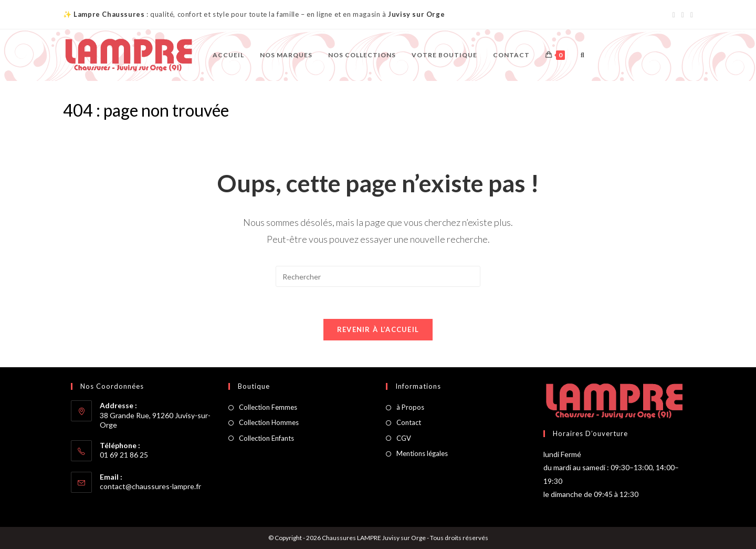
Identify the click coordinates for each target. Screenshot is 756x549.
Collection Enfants (266, 438)
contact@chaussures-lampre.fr (150, 486)
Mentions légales (422, 453)
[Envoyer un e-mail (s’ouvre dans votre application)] (690, 15)
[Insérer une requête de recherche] (378, 276)
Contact (409, 422)
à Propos (410, 407)
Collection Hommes (269, 422)
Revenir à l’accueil (378, 329)
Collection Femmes (268, 407)
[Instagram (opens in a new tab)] (683, 15)
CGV (404, 438)
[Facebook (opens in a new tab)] (674, 15)
